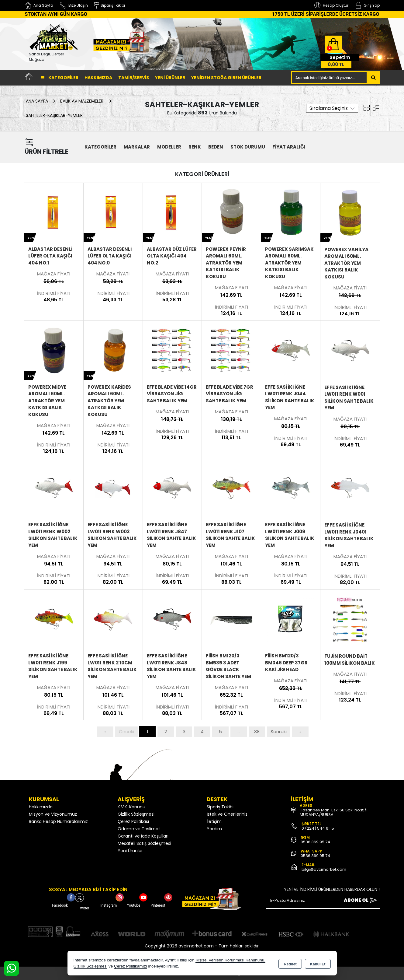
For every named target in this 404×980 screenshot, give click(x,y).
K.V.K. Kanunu (131, 807)
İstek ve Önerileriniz (227, 814)
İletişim (214, 821)
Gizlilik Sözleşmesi (136, 814)
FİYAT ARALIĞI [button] (289, 147)
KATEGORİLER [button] (100, 147)
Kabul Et (318, 964)
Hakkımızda (98, 78)
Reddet (290, 964)
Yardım (214, 829)
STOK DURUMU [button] (248, 147)
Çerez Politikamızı (131, 966)
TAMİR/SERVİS (134, 78)
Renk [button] (195, 147)
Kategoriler (60, 78)
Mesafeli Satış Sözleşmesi (144, 843)
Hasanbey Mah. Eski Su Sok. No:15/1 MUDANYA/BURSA (334, 812)
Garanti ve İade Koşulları (143, 836)
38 (257, 731)
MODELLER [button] (169, 147)
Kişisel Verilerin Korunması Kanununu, (230, 960)
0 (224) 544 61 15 (318, 828)
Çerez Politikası (133, 821)
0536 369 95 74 (315, 842)
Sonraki (279, 731)
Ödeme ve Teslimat (139, 829)
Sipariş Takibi (220, 807)
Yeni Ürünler (130, 851)
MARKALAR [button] (137, 147)
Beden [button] (216, 147)
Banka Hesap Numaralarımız (58, 821)
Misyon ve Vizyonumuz (53, 814)
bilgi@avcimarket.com (324, 869)
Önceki (126, 731)
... (239, 731)
